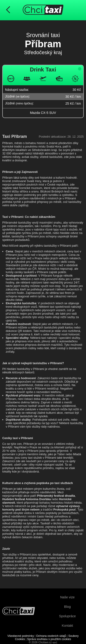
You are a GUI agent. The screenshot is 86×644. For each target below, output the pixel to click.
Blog (68, 607)
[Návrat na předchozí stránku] (8, 10)
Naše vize (67, 597)
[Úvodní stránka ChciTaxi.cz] (43, 10)
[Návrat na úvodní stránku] (19, 612)
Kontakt (68, 626)
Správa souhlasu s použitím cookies (49, 639)
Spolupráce (68, 616)
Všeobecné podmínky (21, 636)
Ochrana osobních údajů (51, 636)
